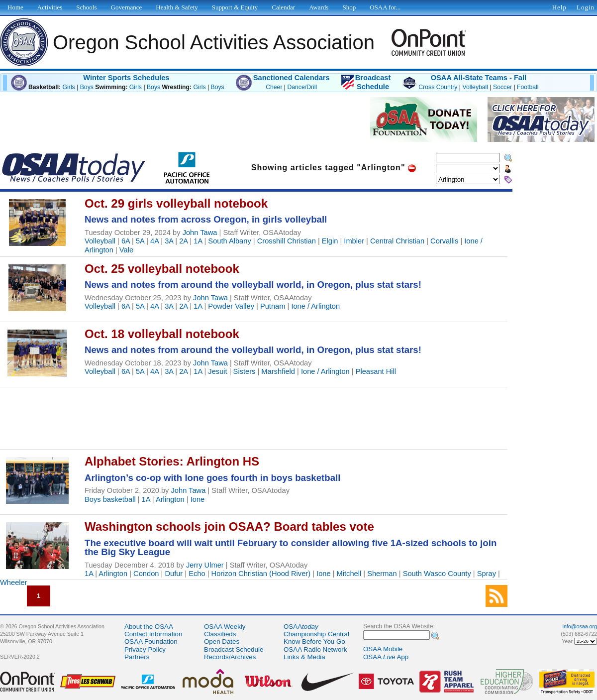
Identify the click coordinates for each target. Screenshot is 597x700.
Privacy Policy (145, 649)
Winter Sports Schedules (126, 78)
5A (140, 241)
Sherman (382, 574)
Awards (319, 7)
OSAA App (386, 657)
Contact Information (153, 634)
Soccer (502, 87)
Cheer (274, 87)
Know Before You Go (314, 642)
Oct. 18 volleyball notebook (162, 334)
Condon (146, 574)
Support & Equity (235, 7)
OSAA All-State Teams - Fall (479, 78)
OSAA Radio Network (315, 649)
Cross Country (438, 87)
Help (559, 7)
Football (528, 87)
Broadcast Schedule (234, 649)
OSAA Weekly (225, 627)
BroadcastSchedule (373, 82)
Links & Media (304, 657)
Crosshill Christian (287, 241)
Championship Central (316, 634)
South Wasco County (437, 574)
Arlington (170, 499)
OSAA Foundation (151, 642)
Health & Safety (177, 7)
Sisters (245, 371)
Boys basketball (110, 499)
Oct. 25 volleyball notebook (162, 269)
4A (154, 241)
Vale (126, 250)
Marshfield (278, 371)
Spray (487, 574)
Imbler (354, 241)
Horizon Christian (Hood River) (261, 574)
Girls (69, 87)
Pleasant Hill (376, 371)
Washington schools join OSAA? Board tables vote (229, 526)
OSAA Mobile (383, 649)
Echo (197, 574)
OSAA (301, 627)
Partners (137, 657)
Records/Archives (230, 657)
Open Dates (222, 642)
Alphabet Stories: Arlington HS (172, 461)
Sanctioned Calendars (292, 78)
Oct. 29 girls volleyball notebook (176, 203)
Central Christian (397, 241)
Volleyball (475, 87)
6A (126, 241)
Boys (87, 87)
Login (586, 7)
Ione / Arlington (315, 306)
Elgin (330, 241)
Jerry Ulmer (205, 565)
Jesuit (217, 371)
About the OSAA (149, 627)
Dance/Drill (302, 87)
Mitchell (349, 574)
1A (198, 241)
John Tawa (200, 233)
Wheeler (14, 583)
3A (169, 241)
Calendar (283, 7)
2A (183, 241)
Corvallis (444, 241)
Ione (198, 499)
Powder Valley (231, 306)
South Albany (229, 241)
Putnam (273, 306)
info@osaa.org (580, 626)
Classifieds (220, 634)
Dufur (174, 574)
